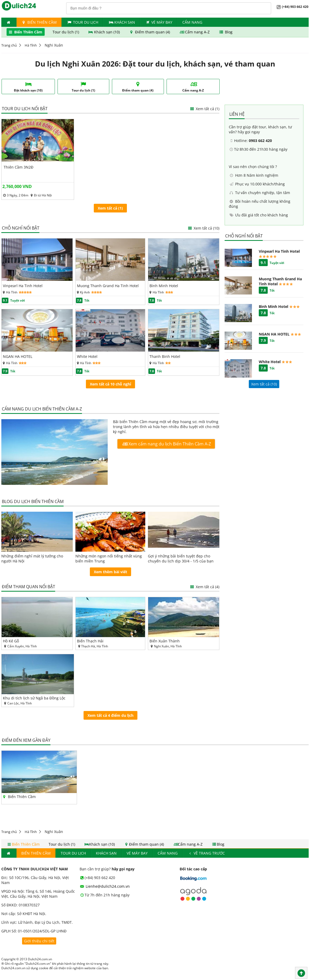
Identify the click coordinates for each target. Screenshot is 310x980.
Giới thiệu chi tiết (39, 941)
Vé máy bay (159, 22)
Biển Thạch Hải (90, 641)
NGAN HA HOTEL (18, 356)
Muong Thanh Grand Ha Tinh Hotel (108, 286)
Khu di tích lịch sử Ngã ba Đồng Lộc (34, 698)
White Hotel (87, 356)
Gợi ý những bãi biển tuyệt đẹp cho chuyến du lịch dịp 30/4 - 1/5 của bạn (181, 558)
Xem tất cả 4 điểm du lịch (110, 715)
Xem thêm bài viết (110, 572)
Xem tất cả (203, 228)
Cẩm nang (192, 22)
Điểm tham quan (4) (150, 32)
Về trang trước (206, 853)
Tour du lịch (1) (66, 32)
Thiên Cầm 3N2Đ (19, 167)
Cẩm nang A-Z (195, 32)
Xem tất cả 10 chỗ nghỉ (110, 384)
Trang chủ (9, 45)
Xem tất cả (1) (204, 109)
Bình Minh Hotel (164, 286)
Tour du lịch (82, 22)
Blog (226, 32)
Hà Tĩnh (31, 45)
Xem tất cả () (264, 384)
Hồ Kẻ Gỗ (11, 641)
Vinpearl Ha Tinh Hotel (23, 286)
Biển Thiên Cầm (39, 22)
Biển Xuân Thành (165, 641)
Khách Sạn (122, 22)
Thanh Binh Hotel (165, 356)
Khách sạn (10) (105, 32)
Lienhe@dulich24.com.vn (105, 886)
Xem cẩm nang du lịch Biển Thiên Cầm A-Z (166, 444)
